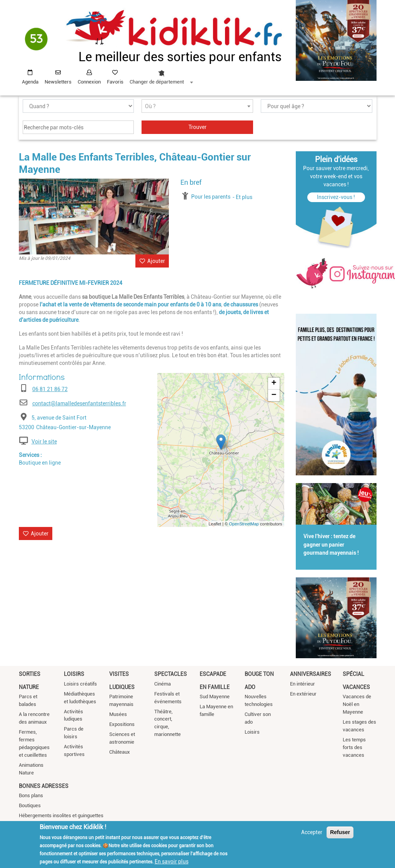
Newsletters (58, 82)
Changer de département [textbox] (157, 82)
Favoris (115, 82)
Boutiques (30, 805)
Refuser (340, 832)
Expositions (122, 724)
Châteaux (120, 752)
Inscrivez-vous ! (336, 197)
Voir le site (44, 442)
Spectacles (171, 674)
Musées (118, 714)
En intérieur (302, 684)
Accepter (312, 832)
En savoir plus (172, 861)
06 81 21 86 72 (50, 389)
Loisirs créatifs (80, 684)
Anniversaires (311, 674)
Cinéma (162, 684)
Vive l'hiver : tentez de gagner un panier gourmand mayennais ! (331, 545)
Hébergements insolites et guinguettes (61, 815)
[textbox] (197, 106)
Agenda (30, 82)
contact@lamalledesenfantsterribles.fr (79, 403)
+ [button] (274, 383)
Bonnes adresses (44, 786)
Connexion (89, 82)
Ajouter (156, 261)
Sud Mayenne (215, 697)
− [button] (274, 395)
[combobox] (161, 75)
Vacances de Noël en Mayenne (357, 704)
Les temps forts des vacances (354, 747)
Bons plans (31, 795)
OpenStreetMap (244, 524)
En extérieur (303, 694)
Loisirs (74, 674)
